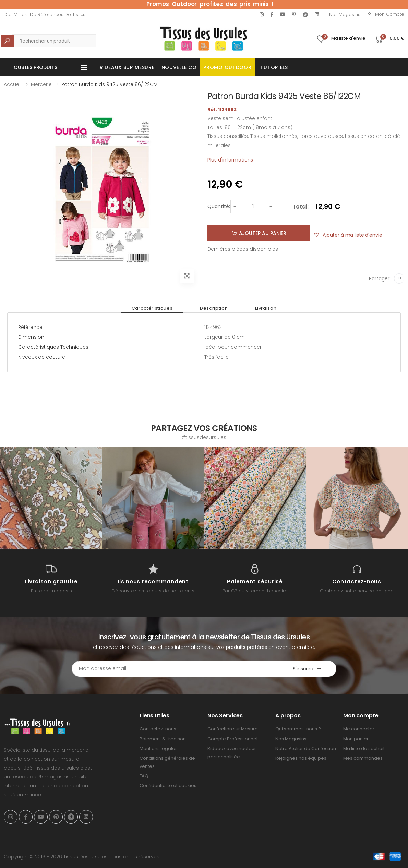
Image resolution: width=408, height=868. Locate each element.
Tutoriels (274, 67)
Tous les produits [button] (34, 67)
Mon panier (356, 739)
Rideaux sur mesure (127, 67)
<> (399, 278)
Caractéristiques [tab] (152, 308)
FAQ (144, 776)
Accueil (13, 84)
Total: (301, 207)
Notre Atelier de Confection (306, 748)
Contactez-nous (158, 729)
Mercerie (41, 84)
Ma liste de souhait (364, 748)
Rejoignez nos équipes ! (302, 758)
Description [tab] (214, 308)
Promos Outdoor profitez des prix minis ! (210, 4)
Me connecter (359, 729)
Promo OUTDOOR (227, 67)
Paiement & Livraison (163, 739)
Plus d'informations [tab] (230, 160)
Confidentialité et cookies (168, 786)
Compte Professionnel (232, 739)
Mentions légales (159, 748)
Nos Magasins (345, 15)
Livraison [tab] (266, 308)
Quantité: (219, 206)
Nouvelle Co (179, 67)
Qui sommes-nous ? (298, 729)
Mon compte (386, 14)
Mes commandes (363, 758)
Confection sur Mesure (233, 729)
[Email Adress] (175, 669)
